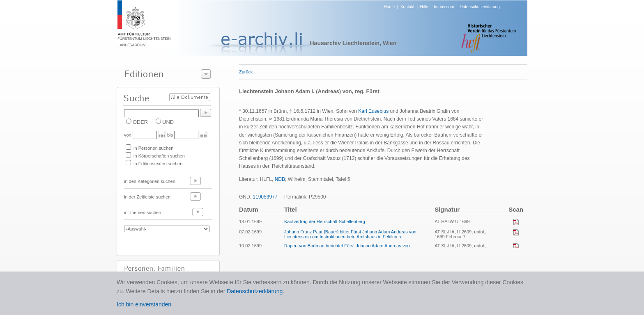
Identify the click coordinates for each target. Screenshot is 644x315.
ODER (140, 122)
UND (168, 122)
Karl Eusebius (373, 111)
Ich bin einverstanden (144, 304)
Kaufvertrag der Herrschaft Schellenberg (325, 221)
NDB (280, 179)
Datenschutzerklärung (480, 7)
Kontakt (407, 7)
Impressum (444, 7)
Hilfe (424, 7)
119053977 (265, 197)
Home (390, 7)
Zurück (246, 72)
